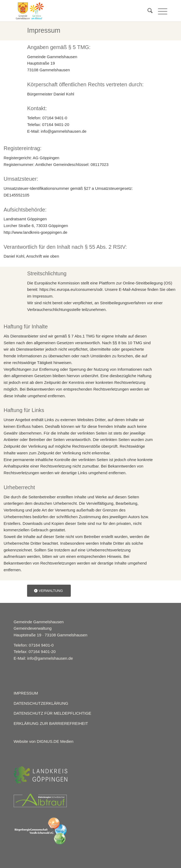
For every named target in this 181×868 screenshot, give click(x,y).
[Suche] (147, 11)
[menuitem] (147, 11)
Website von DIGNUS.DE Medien (44, 741)
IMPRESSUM (26, 693)
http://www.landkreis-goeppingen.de (36, 232)
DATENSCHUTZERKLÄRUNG (41, 703)
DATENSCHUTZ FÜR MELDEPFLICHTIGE (53, 713)
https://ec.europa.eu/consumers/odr (71, 289)
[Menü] (160, 11)
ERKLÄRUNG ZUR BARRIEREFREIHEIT (51, 723)
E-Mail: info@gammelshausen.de (43, 658)
